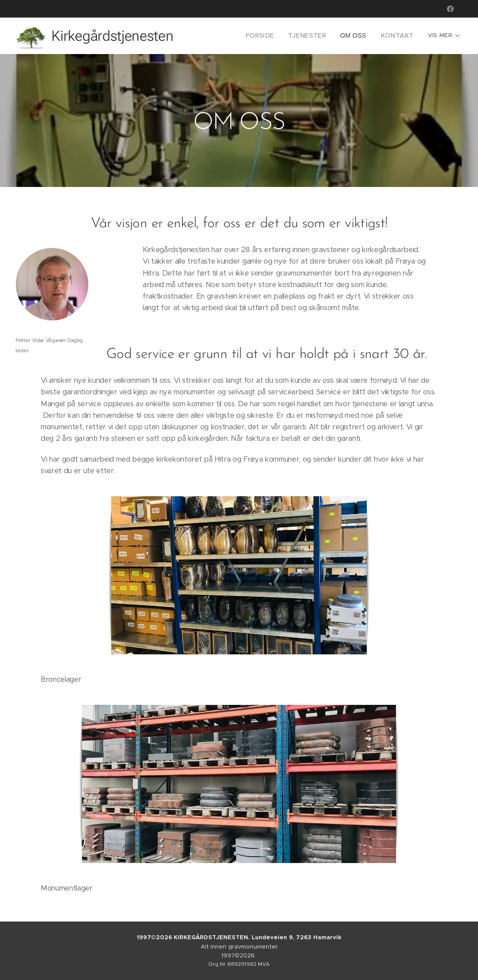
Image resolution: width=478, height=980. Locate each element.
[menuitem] (223, 36)
